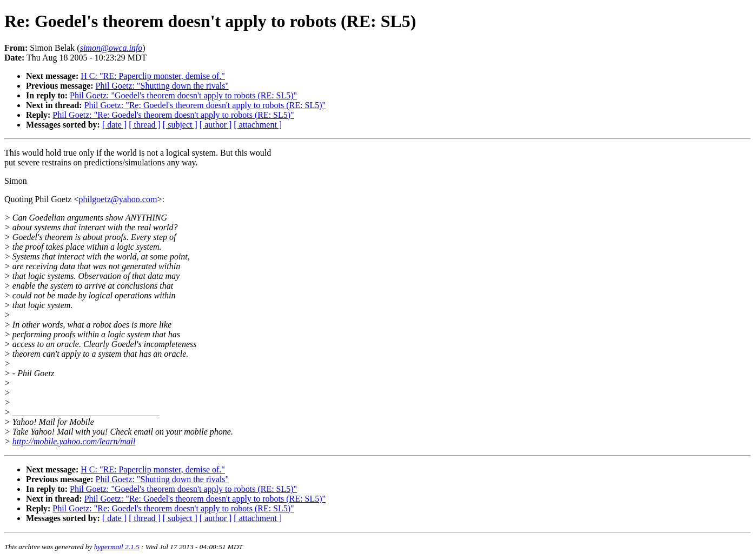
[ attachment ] (258, 125)
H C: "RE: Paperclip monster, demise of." (153, 76)
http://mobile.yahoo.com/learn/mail (74, 441)
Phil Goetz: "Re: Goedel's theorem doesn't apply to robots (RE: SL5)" (205, 105)
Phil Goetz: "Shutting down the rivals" (162, 86)
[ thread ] (145, 125)
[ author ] (216, 125)
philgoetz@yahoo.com (118, 199)
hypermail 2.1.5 (117, 547)
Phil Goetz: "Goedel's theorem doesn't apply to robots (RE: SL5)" (183, 95)
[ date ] (114, 125)
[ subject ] (180, 125)
